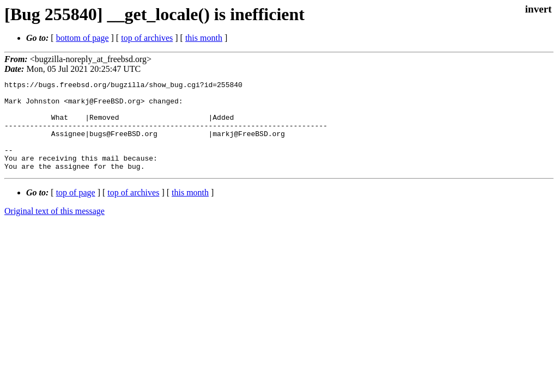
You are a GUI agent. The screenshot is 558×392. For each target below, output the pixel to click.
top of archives (147, 38)
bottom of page (83, 38)
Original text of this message (54, 229)
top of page (76, 210)
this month (204, 38)
